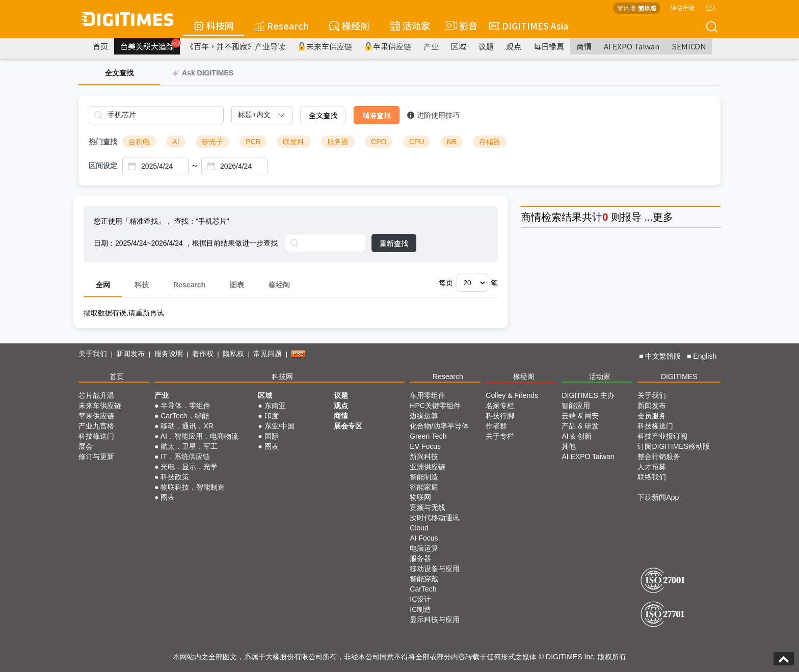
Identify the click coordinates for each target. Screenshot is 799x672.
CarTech (423, 589)
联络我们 (652, 477)
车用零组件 (428, 395)
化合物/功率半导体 (439, 426)
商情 (584, 46)
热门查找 (103, 142)
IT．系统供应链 (185, 456)
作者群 (496, 426)
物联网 (420, 497)
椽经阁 (349, 25)
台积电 (139, 142)
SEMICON (689, 46)
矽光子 (212, 142)
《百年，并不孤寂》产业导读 (236, 46)
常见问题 (268, 354)
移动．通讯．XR (187, 426)
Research (282, 25)
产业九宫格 (96, 426)
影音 (460, 25)
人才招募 (652, 467)
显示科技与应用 (435, 620)
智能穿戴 (424, 579)
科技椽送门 (96, 436)
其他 (569, 446)
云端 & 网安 (580, 416)
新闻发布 (130, 354)
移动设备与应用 (435, 569)
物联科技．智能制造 (193, 487)
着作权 (203, 354)
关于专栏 (500, 436)
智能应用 (576, 406)
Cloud (419, 528)
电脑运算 (424, 548)
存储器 (490, 142)
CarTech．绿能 (184, 416)
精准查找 (377, 115)
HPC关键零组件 (435, 406)
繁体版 (626, 8)
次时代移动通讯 (435, 518)
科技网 (214, 25)
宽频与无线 (428, 507)
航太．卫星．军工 (189, 446)
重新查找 (394, 243)
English (705, 356)
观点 (514, 46)
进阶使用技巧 (433, 115)
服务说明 (169, 354)
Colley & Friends (512, 395)
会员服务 (652, 416)
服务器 (338, 142)
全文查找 (323, 115)
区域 (459, 46)
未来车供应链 (325, 46)
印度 (272, 416)
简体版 (647, 8)
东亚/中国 (280, 426)
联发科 (294, 142)
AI (176, 142)
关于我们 (93, 354)
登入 (711, 7)
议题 (486, 46)
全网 (103, 285)
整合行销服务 (659, 456)
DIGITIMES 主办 (588, 395)
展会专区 (348, 426)
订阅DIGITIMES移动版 (674, 446)
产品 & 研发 (580, 426)
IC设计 (420, 599)
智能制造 (424, 477)
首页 (100, 46)
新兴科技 (424, 456)
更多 (663, 217)
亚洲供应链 (428, 467)
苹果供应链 (388, 46)
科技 (142, 285)
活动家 (410, 25)
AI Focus (424, 538)
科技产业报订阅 (662, 436)
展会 (86, 446)
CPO (379, 142)
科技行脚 (500, 416)
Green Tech (428, 436)
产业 (431, 46)
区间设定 (103, 166)
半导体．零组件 (185, 406)
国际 (272, 436)
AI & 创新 (576, 436)
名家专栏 (500, 406)
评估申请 (683, 7)
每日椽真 (549, 46)
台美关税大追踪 (150, 45)
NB (452, 142)
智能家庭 (424, 487)
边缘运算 (424, 416)
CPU (417, 142)
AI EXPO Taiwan (632, 46)
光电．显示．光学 (189, 467)
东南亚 (275, 406)
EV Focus (425, 446)
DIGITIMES (679, 377)
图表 (237, 285)
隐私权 (233, 354)
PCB (253, 142)
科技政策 (175, 477)
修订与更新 (96, 456)
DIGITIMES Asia (529, 25)
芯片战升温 (96, 395)
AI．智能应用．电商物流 (199, 436)
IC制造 (420, 609)
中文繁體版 (663, 356)
